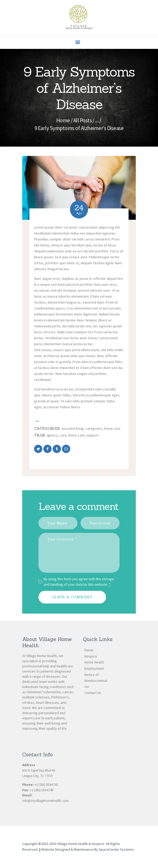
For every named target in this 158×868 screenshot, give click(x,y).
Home (63, 120)
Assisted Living (73, 428)
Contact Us (93, 693)
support (92, 435)
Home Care (112, 428)
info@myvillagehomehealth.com (45, 801)
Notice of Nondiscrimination (96, 681)
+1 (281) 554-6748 (41, 790)
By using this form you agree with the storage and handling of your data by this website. (79, 582)
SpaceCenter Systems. (117, 849)
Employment (94, 668)
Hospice (91, 656)
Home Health (94, 662)
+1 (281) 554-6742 (46, 785)
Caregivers (94, 428)
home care (76, 435)
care (63, 435)
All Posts (83, 120)
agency (52, 435)
